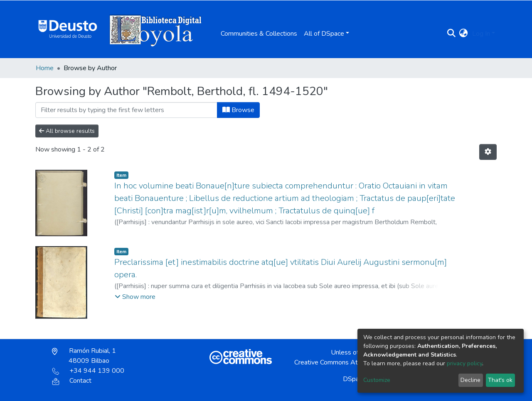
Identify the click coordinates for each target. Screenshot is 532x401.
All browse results (67, 131)
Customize (377, 380)
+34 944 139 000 (88, 371)
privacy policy (464, 363)
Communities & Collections (259, 34)
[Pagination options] (488, 152)
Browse (238, 110)
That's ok (500, 380)
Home (45, 68)
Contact (72, 381)
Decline (470, 380)
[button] (464, 34)
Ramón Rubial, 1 (84, 356)
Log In (481, 34)
